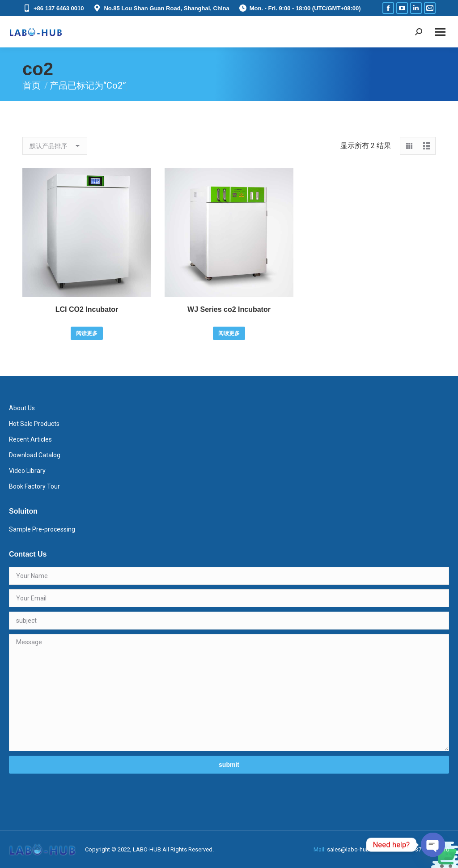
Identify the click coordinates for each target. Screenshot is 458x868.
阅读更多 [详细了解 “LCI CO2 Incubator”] (87, 333)
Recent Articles (30, 439)
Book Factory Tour (34, 486)
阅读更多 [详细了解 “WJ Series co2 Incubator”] (229, 333)
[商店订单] (55, 146)
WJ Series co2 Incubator (229, 309)
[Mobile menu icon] (440, 32)
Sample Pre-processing (42, 529)
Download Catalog (35, 455)
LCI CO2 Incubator (87, 309)
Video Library (27, 471)
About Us (22, 408)
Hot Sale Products (34, 424)
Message (229, 693)
